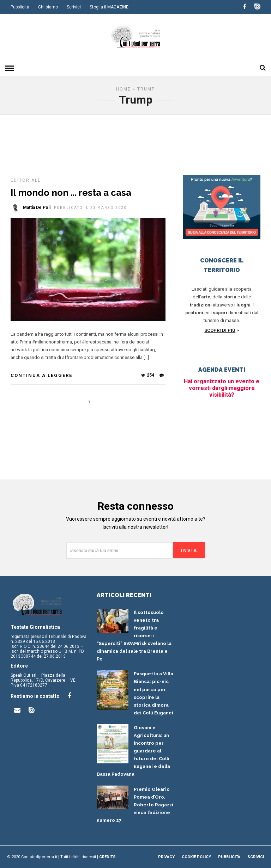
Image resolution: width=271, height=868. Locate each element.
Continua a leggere (41, 375)
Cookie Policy (196, 857)
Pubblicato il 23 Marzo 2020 (90, 208)
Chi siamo (48, 7)
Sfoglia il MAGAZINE (109, 7)
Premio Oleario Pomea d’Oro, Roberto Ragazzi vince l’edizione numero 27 (135, 805)
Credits (107, 857)
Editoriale (26, 180)
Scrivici (74, 7)
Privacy (166, 857)
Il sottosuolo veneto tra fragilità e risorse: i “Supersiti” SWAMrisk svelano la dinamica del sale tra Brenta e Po (134, 636)
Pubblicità (20, 7)
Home (124, 89)
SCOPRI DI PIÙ (220, 330)
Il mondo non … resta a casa (71, 193)
